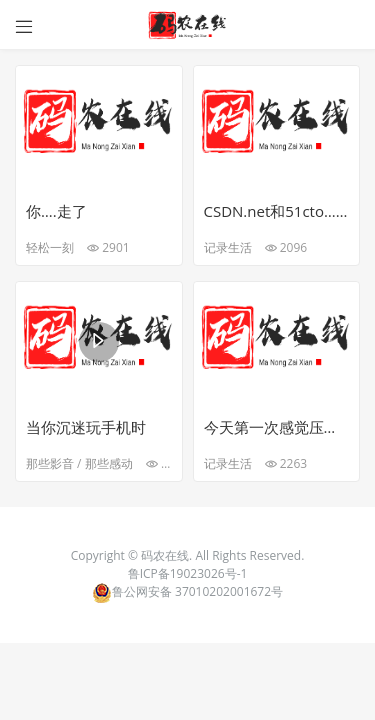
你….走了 (56, 211)
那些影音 (50, 463)
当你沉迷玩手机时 (86, 427)
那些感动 (109, 463)
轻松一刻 (50, 247)
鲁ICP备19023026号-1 (188, 573)
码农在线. (168, 555)
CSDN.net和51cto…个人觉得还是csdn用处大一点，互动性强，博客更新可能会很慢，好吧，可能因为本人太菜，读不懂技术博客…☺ (277, 211)
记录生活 (228, 247)
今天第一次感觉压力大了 (277, 427)
